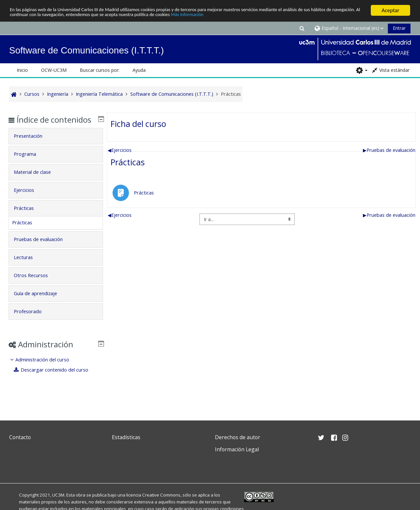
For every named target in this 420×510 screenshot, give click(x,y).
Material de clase (37, 182)
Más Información (277, 16)
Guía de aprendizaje (40, 303)
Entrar (399, 28)
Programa (30, 163)
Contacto (20, 437)
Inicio (22, 70)
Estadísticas (126, 437)
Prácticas (128, 162)
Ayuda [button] (139, 70)
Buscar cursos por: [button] (100, 70)
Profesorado (32, 321)
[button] (302, 28)
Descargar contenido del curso (56, 379)
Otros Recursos (35, 285)
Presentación (33, 145)
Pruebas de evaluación (389, 150)
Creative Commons (161, 495)
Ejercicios (120, 150)
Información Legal (237, 449)
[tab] (55, 146)
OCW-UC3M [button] (54, 70)
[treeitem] (55, 374)
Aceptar (390, 10)
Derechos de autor (238, 437)
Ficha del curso (138, 123)
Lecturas (28, 267)
